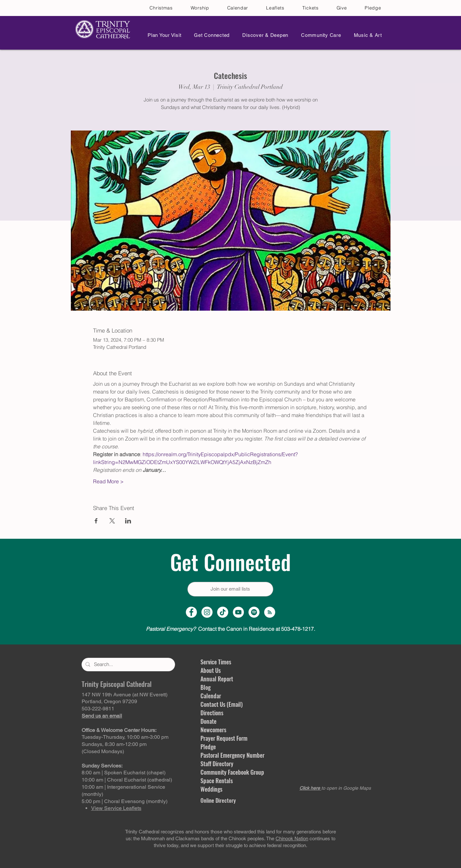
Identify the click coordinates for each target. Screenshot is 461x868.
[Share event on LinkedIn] (128, 521)
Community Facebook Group (232, 772)
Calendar (211, 696)
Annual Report (217, 679)
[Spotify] (254, 612)
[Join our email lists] (230, 589)
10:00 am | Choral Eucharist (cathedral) (127, 780)
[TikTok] (223, 612)
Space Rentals (217, 781)
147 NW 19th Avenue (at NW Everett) (125, 695)
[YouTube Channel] (238, 612)
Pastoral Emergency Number (232, 755)
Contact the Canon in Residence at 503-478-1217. (230, 629)
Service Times (216, 662)
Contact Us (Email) (222, 704)
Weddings (211, 789)
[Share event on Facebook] (96, 521)
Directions (212, 713)
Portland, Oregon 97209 (109, 701)
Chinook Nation (292, 838)
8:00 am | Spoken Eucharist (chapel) (124, 773)
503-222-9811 (98, 709)
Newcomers (213, 730)
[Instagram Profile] (207, 612)
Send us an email (102, 716)
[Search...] (128, 665)
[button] (163, 35)
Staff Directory (217, 764)
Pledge (208, 747)
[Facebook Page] (191, 612)
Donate (208, 721)
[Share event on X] (112, 521)
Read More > (108, 481)
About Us (211, 670)
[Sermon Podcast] (270, 612)
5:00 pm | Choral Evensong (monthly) (125, 801)
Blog (206, 687)
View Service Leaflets (116, 808)
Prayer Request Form (224, 738)
